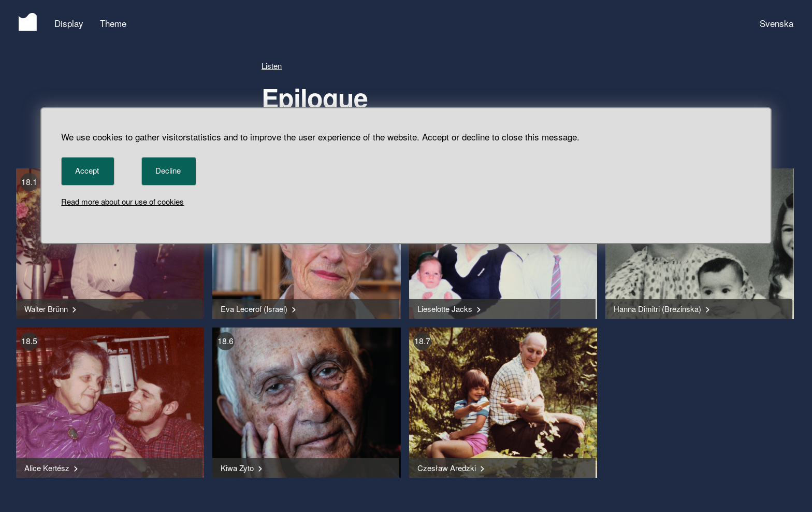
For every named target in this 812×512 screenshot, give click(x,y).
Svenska (777, 23)
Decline (168, 170)
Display (69, 23)
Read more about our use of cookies (122, 201)
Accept (87, 170)
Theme (113, 23)
